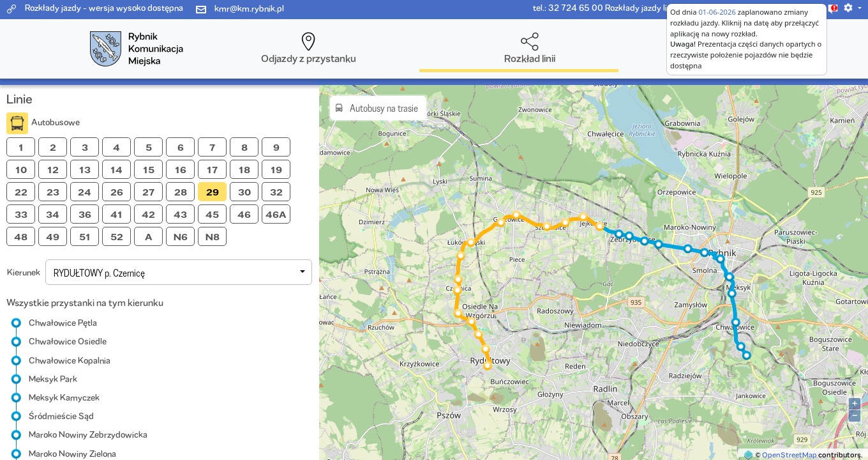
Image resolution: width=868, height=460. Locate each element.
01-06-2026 (717, 12)
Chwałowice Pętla (63, 323)
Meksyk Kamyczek (64, 397)
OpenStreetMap (789, 455)
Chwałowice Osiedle (68, 341)
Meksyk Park (53, 379)
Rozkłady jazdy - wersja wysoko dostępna (104, 8)
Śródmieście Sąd (61, 416)
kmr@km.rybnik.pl (249, 8)
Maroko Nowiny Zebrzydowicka (88, 434)
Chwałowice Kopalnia (70, 360)
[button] (852, 8)
